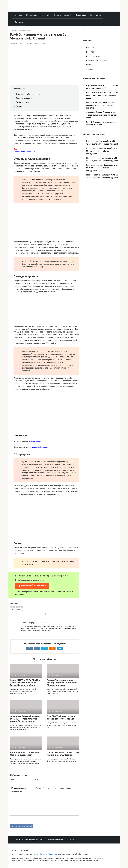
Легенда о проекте (24, 98)
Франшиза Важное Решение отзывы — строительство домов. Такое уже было (25, 719)
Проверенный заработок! (32, 585)
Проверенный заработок (97, 60)
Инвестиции (81, 15)
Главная (18, 15)
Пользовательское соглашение (60, 840)
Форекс (89, 69)
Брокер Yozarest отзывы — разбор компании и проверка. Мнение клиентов (63, 683)
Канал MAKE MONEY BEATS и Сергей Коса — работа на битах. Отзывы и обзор (25, 683)
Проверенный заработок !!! (38, 15)
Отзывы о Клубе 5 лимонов (28, 94)
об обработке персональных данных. (41, 788)
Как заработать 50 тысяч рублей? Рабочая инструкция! (102, 151)
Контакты (19, 22)
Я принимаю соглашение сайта (25, 788)
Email (37, 780)
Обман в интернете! (62, 15)
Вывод (19, 106)
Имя (13, 780)
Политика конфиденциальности (29, 840)
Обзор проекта (22, 102)
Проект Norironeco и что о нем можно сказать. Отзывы (63, 754)
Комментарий (16, 791)
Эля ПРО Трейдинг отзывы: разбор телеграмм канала (61, 718)
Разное (89, 65)
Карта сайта (96, 15)
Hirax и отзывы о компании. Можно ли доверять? (25, 754)
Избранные (91, 48)
